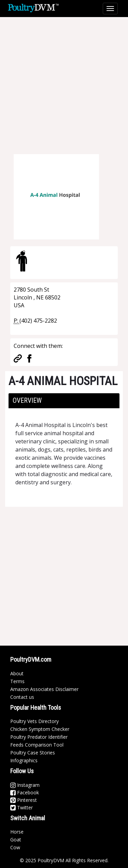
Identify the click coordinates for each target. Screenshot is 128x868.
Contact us (22, 697)
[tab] (64, 401)
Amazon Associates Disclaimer (44, 689)
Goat (16, 840)
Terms (17, 681)
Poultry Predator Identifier (39, 737)
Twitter (22, 807)
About (17, 673)
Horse (17, 832)
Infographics (24, 760)
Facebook (25, 792)
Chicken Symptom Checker (40, 729)
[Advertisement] (64, 81)
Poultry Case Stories (33, 753)
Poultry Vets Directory (34, 721)
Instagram (25, 785)
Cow (15, 847)
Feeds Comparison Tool (37, 745)
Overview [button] (27, 400)
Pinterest (24, 800)
